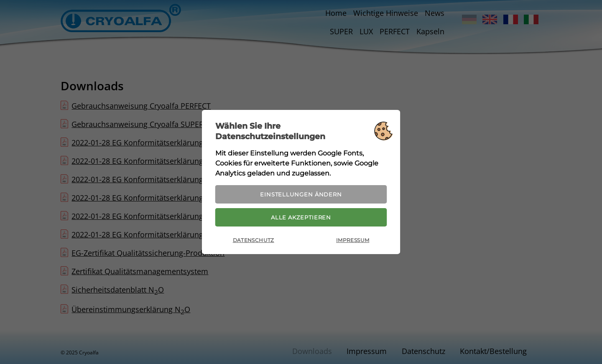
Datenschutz (254, 243)
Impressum (353, 243)
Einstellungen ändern (301, 192)
